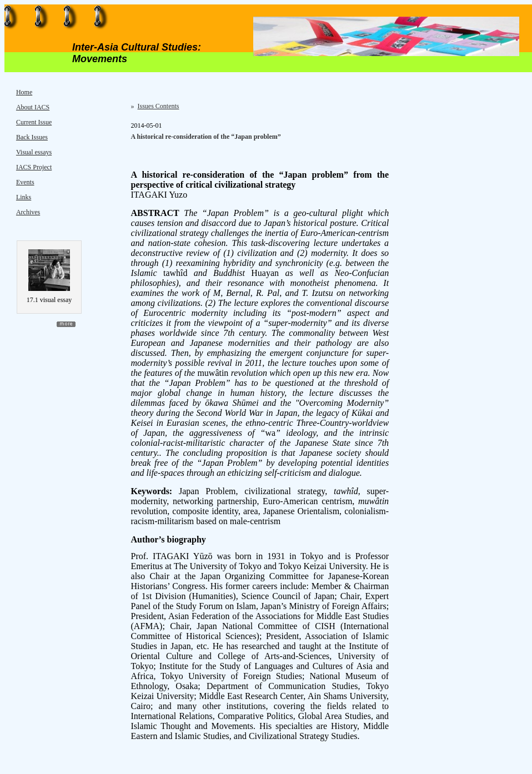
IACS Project (34, 167)
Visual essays (34, 152)
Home (24, 92)
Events (25, 182)
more (66, 324)
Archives (28, 212)
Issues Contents (159, 106)
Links (24, 197)
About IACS (33, 107)
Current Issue (34, 122)
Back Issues (32, 137)
